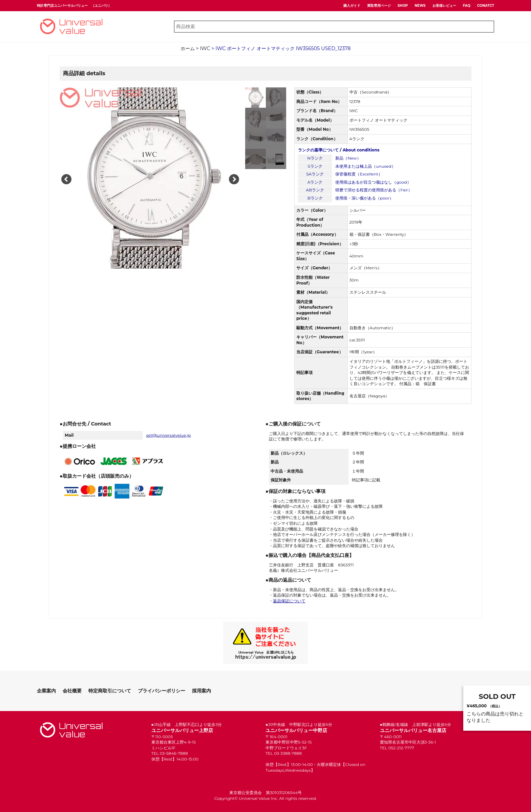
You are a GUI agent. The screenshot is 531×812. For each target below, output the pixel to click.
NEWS (420, 6)
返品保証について (289, 601)
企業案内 (46, 691)
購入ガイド (352, 6)
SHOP (403, 6)
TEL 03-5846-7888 (170, 753)
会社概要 (72, 691)
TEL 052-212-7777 (397, 748)
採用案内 (201, 691)
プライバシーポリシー (162, 691)
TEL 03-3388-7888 (284, 753)
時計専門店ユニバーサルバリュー (62, 6)
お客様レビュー (444, 6)
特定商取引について (110, 691)
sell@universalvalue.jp (168, 435)
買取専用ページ (379, 6)
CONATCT (486, 6)
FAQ (467, 6)
